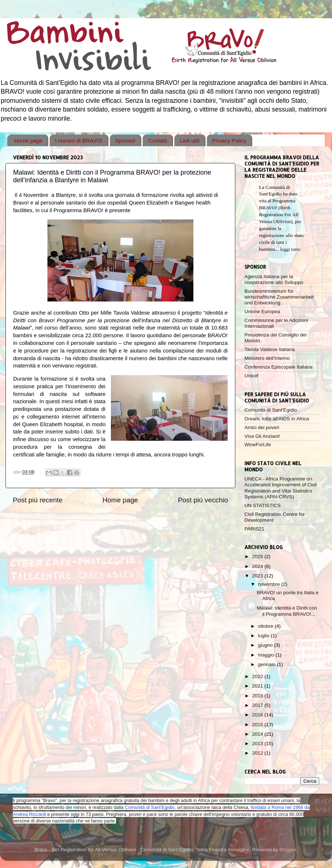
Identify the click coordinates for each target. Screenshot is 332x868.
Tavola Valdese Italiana (270, 349)
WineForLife (258, 445)
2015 (258, 725)
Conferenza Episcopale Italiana (279, 367)
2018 (258, 696)
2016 (258, 715)
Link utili (190, 141)
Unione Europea (262, 312)
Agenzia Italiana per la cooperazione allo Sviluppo (274, 279)
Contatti (158, 141)
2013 (258, 744)
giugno (266, 645)
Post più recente (38, 500)
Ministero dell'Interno (267, 358)
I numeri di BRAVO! (79, 141)
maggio (267, 655)
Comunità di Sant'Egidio (271, 410)
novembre (270, 584)
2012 (258, 753)
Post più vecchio (203, 500)
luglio (264, 636)
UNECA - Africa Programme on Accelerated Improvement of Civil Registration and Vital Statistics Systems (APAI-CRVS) (281, 488)
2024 (258, 566)
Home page (28, 141)
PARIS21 (254, 529)
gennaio (267, 664)
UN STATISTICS (262, 505)
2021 (258, 686)
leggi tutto (290, 249)
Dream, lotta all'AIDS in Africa (277, 419)
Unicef (251, 376)
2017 (258, 705)
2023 (258, 576)
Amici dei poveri (262, 427)
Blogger (288, 850)
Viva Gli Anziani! (262, 436)
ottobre (266, 626)
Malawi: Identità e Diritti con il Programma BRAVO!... (287, 611)
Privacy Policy (229, 141)
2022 (258, 676)
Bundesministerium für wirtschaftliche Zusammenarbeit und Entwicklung (279, 297)
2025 (258, 556)
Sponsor (126, 141)
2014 (258, 734)
